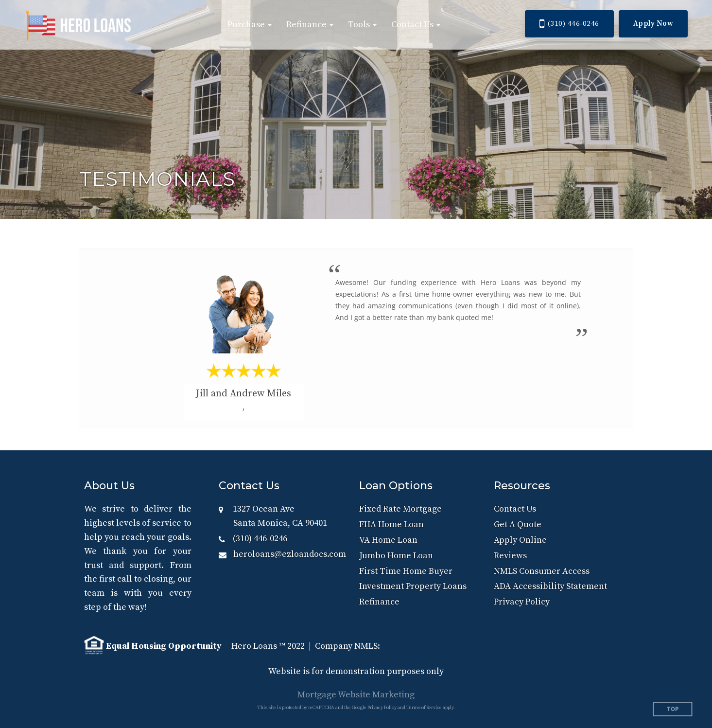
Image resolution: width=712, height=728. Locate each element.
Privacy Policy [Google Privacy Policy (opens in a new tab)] (382, 708)
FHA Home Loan (391, 524)
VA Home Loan (388, 540)
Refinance (379, 602)
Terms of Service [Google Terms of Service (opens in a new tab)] (424, 708)
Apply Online (520, 540)
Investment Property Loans (413, 586)
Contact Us (515, 509)
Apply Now (653, 24)
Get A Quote (518, 524)
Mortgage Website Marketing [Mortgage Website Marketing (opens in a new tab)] (356, 695)
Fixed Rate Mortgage (400, 509)
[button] (250, 25)
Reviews (510, 556)
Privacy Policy (522, 602)
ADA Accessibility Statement (550, 586)
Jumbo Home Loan (396, 556)
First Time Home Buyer (406, 571)
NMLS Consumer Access (542, 571)
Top (673, 709)
